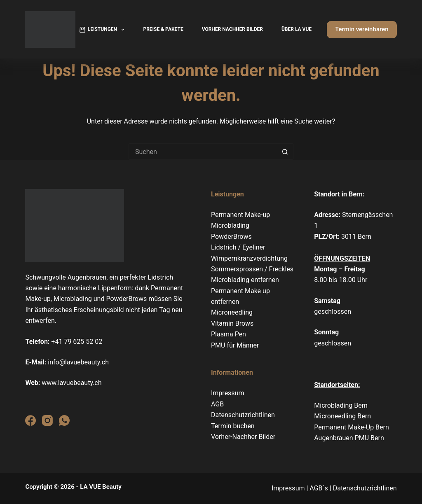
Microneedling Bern (342, 416)
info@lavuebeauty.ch (78, 362)
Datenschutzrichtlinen (243, 415)
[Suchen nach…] (203, 152)
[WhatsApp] (64, 420)
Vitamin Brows (232, 323)
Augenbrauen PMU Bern (349, 438)
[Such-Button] (285, 152)
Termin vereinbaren (362, 29)
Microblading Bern (342, 405)
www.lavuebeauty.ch (72, 383)
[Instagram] (47, 420)
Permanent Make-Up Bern (352, 427)
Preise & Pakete (163, 29)
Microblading (230, 225)
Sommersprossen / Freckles (252, 269)
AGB (217, 404)
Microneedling (232, 312)
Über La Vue (297, 29)
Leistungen (104, 30)
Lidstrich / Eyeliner (238, 247)
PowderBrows (231, 237)
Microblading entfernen (245, 280)
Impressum (228, 393)
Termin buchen (233, 426)
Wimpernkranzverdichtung (249, 258)
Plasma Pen (229, 334)
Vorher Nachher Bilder (232, 29)
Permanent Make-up (240, 215)
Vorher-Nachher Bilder (243, 437)
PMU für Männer (235, 345)
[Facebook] (30, 420)
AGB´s (319, 488)
